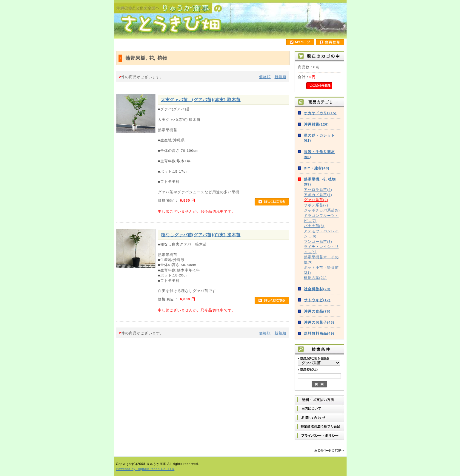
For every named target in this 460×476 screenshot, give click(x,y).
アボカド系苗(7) (318, 195)
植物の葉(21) (315, 278)
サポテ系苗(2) (316, 205)
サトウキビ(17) (317, 300)
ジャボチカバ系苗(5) (322, 210)
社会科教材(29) (317, 289)
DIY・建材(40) (317, 168)
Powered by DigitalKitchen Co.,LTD (145, 469)
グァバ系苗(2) (316, 200)
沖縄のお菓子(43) (319, 322)
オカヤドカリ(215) (320, 113)
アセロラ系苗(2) (318, 190)
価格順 (265, 77)
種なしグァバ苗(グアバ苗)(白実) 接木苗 (201, 235)
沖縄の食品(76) (317, 311)
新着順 (280, 77)
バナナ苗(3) (314, 226)
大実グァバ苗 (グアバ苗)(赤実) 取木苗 (201, 100)
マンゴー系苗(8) (318, 241)
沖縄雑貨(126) (316, 124)
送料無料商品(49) (319, 333)
